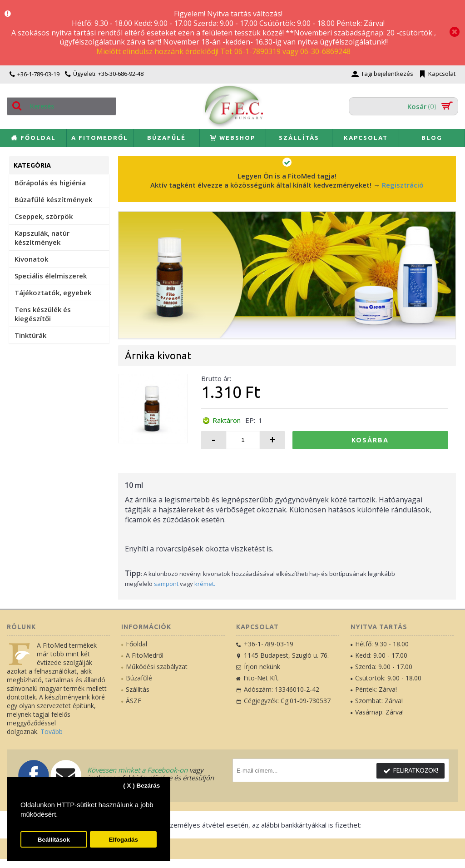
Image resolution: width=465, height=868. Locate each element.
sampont (166, 584)
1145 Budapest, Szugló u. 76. (282, 655)
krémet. (205, 584)
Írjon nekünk (258, 667)
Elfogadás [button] (123, 840)
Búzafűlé (137, 678)
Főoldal (134, 644)
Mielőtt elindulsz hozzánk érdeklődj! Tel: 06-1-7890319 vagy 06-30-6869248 (223, 51)
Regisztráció (403, 185)
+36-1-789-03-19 (265, 644)
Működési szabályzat (154, 667)
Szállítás (135, 689)
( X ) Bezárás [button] (141, 786)
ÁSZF (131, 701)
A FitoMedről (142, 655)
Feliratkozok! (411, 771)
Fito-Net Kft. (258, 678)
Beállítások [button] (54, 840)
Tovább (52, 732)
